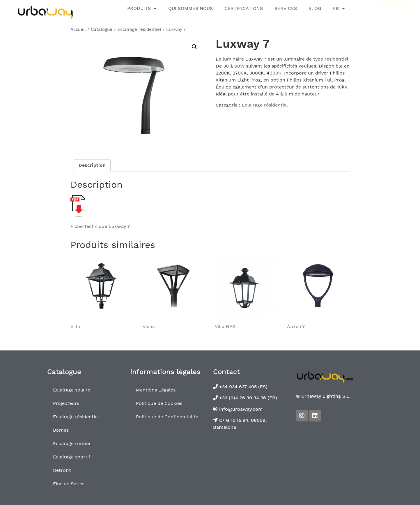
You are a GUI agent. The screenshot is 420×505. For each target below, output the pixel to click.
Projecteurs (66, 403)
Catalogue (102, 29)
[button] (194, 47)
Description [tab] (92, 165)
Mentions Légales (156, 390)
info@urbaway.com (240, 409)
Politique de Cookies (159, 403)
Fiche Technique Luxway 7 (100, 226)
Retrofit (62, 470)
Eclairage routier (72, 443)
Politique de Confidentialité (167, 417)
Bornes (61, 430)
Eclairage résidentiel (139, 29)
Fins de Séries (69, 484)
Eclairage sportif (72, 457)
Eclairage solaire (72, 390)
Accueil (78, 29)
